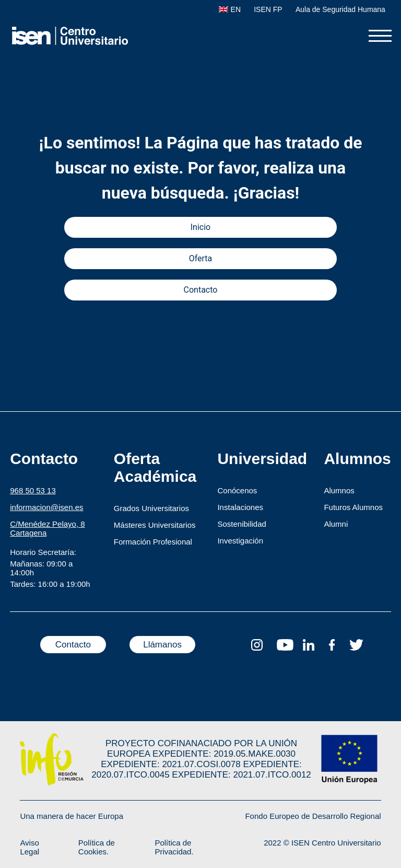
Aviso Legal (30, 847)
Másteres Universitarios (155, 525)
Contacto (201, 290)
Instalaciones (240, 507)
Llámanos (162, 645)
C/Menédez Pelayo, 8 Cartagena (47, 528)
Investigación (240, 541)
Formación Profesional (153, 542)
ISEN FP (268, 9)
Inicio (200, 227)
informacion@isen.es (46, 507)
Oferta (201, 258)
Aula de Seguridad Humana (340, 9)
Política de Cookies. (97, 847)
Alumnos (339, 490)
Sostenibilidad (241, 524)
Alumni (336, 524)
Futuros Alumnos (353, 507)
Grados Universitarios (151, 508)
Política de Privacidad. (174, 847)
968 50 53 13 (33, 490)
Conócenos (237, 490)
